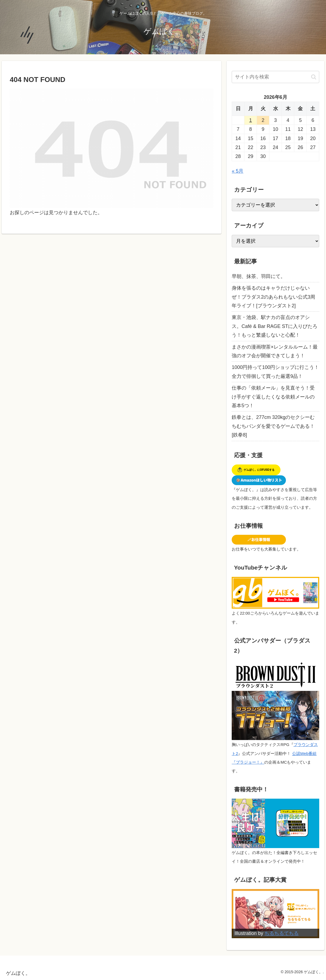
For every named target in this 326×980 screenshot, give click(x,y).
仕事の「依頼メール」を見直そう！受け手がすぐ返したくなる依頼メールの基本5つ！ (273, 397)
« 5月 (238, 171)
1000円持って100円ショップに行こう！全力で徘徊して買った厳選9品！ (275, 372)
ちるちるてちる (282, 933)
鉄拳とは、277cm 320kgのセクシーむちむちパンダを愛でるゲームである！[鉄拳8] (273, 426)
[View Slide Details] (275, 914)
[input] (275, 77)
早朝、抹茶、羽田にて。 (259, 276)
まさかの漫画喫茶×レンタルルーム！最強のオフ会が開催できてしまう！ (275, 351)
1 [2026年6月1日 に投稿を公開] (251, 120)
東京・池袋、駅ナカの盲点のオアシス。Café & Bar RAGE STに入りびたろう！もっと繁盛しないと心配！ (275, 326)
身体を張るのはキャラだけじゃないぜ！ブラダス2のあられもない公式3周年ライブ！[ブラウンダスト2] (273, 297)
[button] (314, 77)
